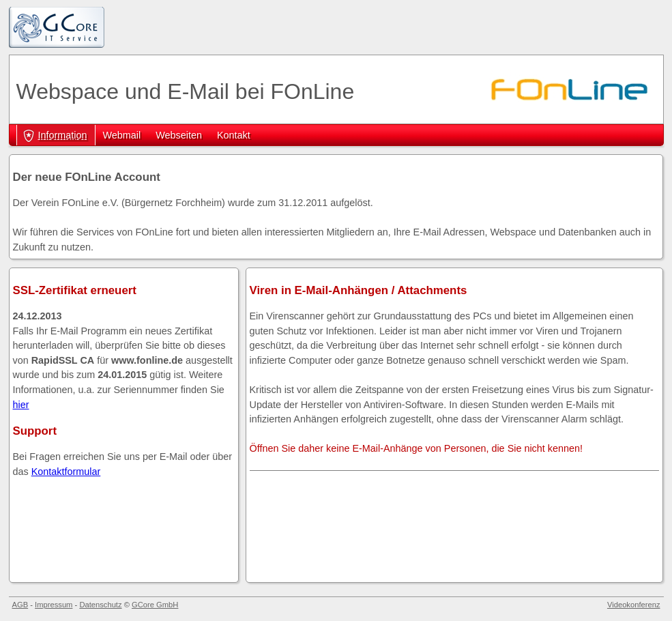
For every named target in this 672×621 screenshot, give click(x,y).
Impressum (54, 605)
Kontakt (234, 135)
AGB (20, 605)
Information (63, 135)
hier (21, 405)
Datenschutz (100, 605)
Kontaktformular (66, 472)
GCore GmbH (155, 605)
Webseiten (179, 135)
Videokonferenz (634, 605)
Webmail (122, 135)
